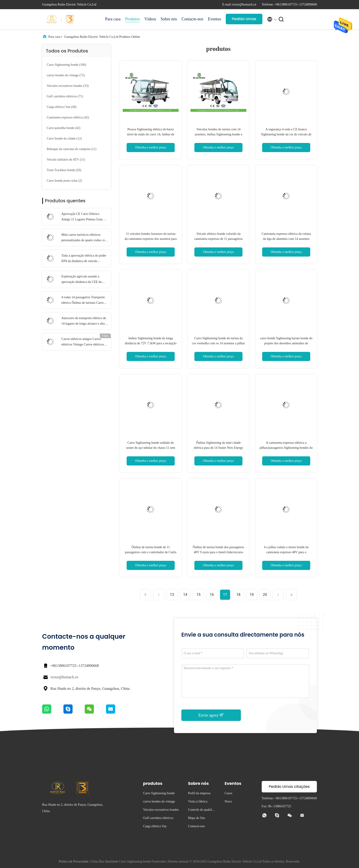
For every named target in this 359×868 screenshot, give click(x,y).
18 (238, 595)
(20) (64, 170)
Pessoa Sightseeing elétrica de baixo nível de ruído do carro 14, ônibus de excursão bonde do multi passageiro (151, 134)
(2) (64, 181)
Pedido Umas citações (244, 20)
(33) (68, 86)
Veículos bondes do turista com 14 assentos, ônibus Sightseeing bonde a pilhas (218, 134)
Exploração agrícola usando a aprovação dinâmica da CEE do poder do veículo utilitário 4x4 (82, 280)
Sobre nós (169, 19)
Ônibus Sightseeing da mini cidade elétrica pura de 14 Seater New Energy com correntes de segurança (218, 448)
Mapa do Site (197, 818)
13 (172, 595)
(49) (62, 107)
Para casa (113, 19)
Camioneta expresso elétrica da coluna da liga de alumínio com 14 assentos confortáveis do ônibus (286, 239)
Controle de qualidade (201, 810)
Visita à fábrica (198, 801)
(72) (66, 75)
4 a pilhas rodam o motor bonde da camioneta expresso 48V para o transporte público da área (286, 552)
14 (185, 595)
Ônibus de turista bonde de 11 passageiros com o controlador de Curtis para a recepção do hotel (151, 552)
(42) (68, 117)
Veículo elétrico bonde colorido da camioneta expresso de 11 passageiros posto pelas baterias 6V (218, 239)
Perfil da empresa (199, 793)
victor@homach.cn (64, 677)
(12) (64, 138)
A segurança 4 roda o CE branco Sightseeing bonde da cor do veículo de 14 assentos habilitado (286, 134)
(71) (65, 96)
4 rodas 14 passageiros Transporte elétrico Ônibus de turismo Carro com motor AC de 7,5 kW (83, 301)
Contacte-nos (192, 19)
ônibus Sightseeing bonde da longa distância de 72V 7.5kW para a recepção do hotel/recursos (151, 343)
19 (252, 595)
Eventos (215, 19)
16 (212, 595)
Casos (228, 793)
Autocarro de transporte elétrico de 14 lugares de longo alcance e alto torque (84, 321)
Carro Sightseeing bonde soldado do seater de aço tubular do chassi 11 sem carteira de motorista (151, 448)
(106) (66, 65)
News (228, 801)
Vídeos (150, 19)
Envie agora (211, 715)
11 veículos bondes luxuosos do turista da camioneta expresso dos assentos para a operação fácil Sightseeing (151, 239)
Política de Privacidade (74, 861)
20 (265, 595)
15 (199, 595)
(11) (72, 149)
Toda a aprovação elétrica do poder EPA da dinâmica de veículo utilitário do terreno (84, 259)
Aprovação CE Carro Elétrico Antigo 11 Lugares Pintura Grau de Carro (84, 217)
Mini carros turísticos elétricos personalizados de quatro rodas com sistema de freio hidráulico (84, 238)
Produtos (132, 19)
